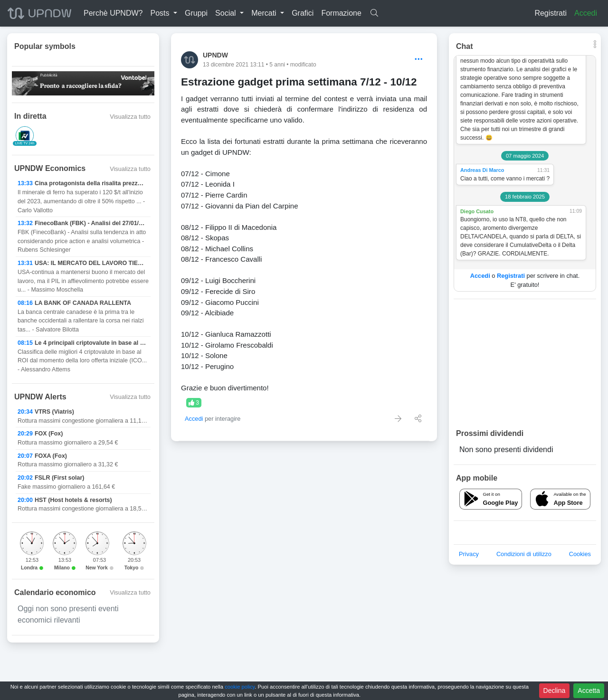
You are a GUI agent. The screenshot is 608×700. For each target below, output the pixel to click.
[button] (164, 13)
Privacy (469, 554)
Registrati (551, 13)
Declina (555, 691)
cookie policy (240, 687)
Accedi (586, 13)
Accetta (589, 691)
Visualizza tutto (130, 117)
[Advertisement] (525, 363)
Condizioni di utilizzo (524, 554)
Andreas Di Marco (482, 170)
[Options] (419, 60)
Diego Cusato (477, 211)
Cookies (580, 554)
